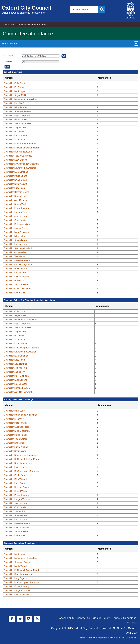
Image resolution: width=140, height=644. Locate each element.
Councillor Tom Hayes (15, 256)
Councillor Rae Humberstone (18, 152)
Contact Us (84, 618)
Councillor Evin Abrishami (16, 172)
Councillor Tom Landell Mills (18, 124)
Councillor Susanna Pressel (18, 111)
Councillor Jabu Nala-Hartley (18, 156)
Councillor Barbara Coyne (17, 192)
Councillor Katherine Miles (17, 224)
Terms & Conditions (124, 618)
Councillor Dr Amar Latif (16, 180)
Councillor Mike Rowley (15, 107)
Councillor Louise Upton (16, 244)
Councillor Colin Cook (15, 83)
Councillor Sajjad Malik (15, 95)
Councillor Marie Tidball (15, 120)
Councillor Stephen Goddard (18, 248)
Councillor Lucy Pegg (14, 188)
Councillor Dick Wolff (14, 103)
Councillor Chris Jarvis (15, 220)
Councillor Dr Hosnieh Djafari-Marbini (22, 148)
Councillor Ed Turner (14, 87)
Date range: (8, 56)
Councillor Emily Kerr (14, 281)
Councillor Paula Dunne (16, 176)
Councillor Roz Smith (14, 132)
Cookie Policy (101, 618)
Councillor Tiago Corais (15, 128)
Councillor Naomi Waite (15, 204)
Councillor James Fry (14, 228)
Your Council (17, 25)
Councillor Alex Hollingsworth (18, 265)
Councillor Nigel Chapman (17, 115)
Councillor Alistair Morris (16, 273)
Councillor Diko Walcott (15, 184)
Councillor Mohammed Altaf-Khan (20, 99)
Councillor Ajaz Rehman (16, 200)
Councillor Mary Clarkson (16, 232)
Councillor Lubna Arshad (16, 136)
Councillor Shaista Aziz (15, 140)
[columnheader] (49, 78)
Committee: (8, 62)
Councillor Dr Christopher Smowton (21, 164)
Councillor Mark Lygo (14, 91)
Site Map (132, 623)
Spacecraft (101, 638)
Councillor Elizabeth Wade (17, 260)
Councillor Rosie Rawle (15, 269)
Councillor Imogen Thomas (17, 212)
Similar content (10, 44)
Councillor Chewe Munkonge (18, 289)
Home (6, 25)
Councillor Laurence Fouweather (20, 168)
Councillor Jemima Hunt (16, 216)
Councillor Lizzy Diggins (16, 160)
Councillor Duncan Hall (15, 196)
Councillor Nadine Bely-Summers (20, 144)
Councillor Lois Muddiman (17, 277)
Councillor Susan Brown (16, 240)
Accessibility (67, 618)
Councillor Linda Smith (15, 293)
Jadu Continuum (128, 638)
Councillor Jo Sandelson (16, 285)
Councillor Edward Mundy (16, 208)
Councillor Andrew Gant (16, 252)
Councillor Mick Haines (15, 236)
